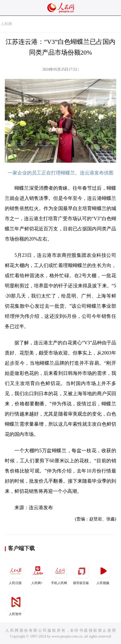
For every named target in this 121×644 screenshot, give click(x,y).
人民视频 (103, 573)
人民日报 (16, 573)
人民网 (6, 24)
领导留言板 (81, 573)
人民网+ (38, 573)
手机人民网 (60, 573)
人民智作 (16, 604)
